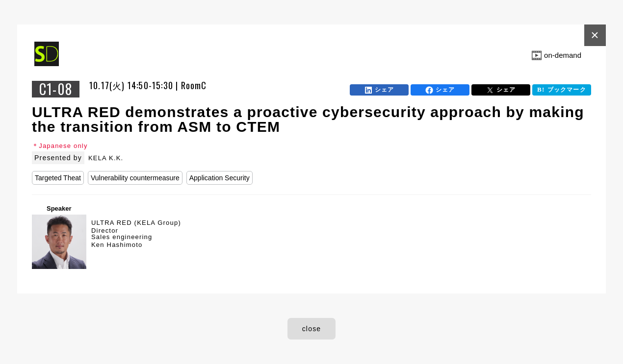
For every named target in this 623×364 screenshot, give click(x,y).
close (312, 329)
